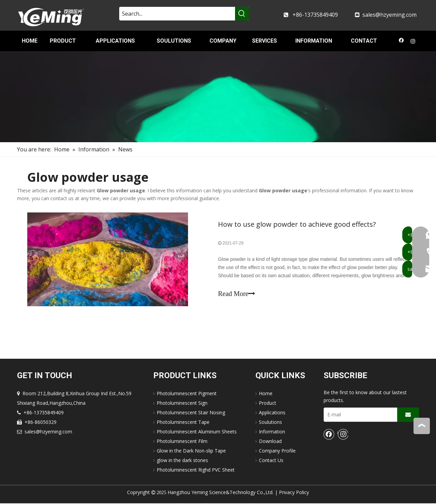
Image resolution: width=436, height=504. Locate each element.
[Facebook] (401, 42)
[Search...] (177, 14)
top (422, 426)
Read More (237, 294)
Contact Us (271, 461)
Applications (272, 413)
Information (272, 432)
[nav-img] (218, 97)
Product (268, 404)
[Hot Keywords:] (242, 14)
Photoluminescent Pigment (187, 394)
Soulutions (270, 423)
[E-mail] (359, 415)
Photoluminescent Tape (183, 423)
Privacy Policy (294, 493)
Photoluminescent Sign (182, 404)
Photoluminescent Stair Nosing (191, 413)
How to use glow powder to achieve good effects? (297, 225)
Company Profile (277, 451)
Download (270, 442)
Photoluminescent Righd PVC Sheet (196, 470)
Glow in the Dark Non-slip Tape (191, 451)
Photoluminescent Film (182, 442)
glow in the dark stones (182, 461)
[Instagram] (413, 42)
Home (266, 394)
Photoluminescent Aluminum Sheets (197, 432)
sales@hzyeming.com (390, 15)
